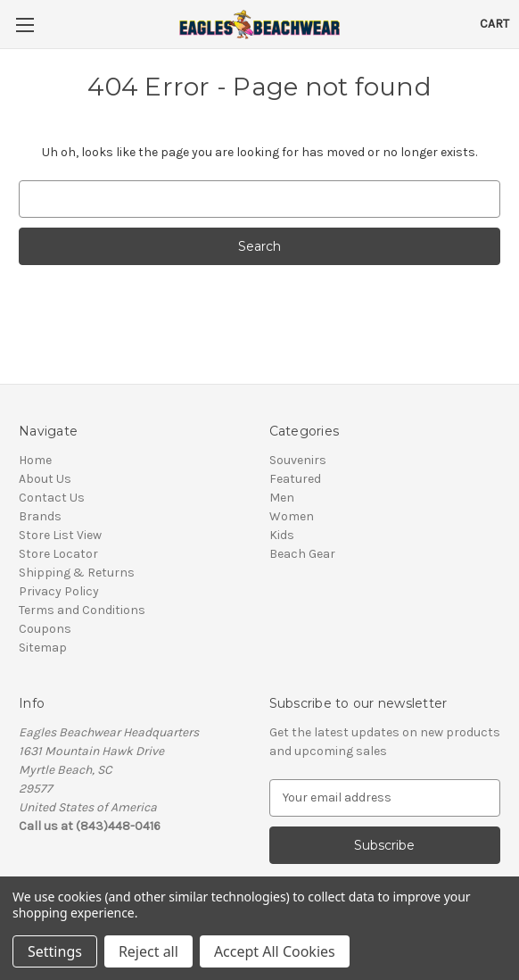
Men (282, 498)
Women (292, 516)
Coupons (45, 629)
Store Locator (58, 554)
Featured (295, 479)
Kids (282, 535)
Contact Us (52, 498)
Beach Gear (302, 554)
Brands (40, 516)
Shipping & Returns (77, 573)
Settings (55, 951)
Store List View (60, 535)
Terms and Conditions (82, 610)
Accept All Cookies (275, 951)
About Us (45, 479)
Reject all (148, 951)
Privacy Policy (59, 591)
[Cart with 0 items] (494, 24)
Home (35, 460)
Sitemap (43, 648)
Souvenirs (298, 460)
